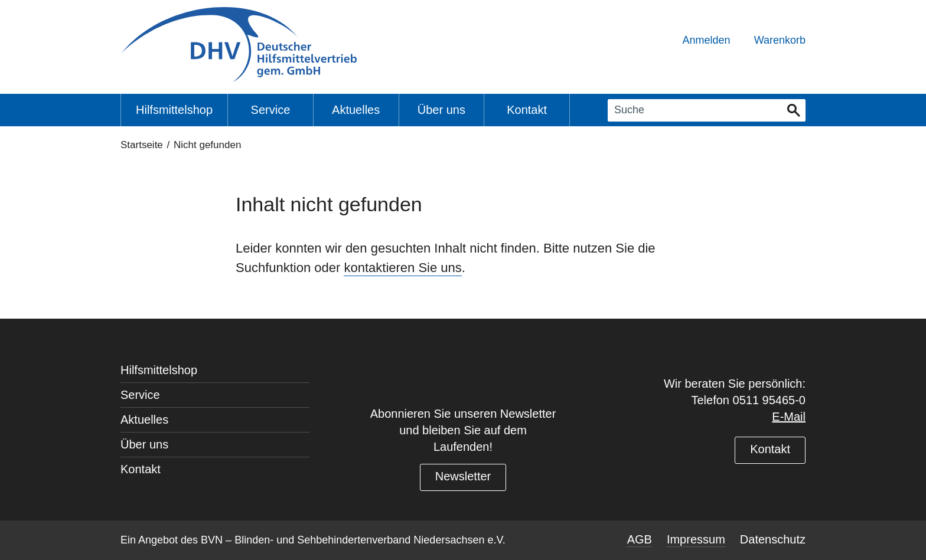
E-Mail (789, 417)
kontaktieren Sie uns (402, 268)
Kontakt (770, 449)
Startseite (142, 145)
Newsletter (463, 476)
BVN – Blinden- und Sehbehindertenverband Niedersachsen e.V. (353, 540)
